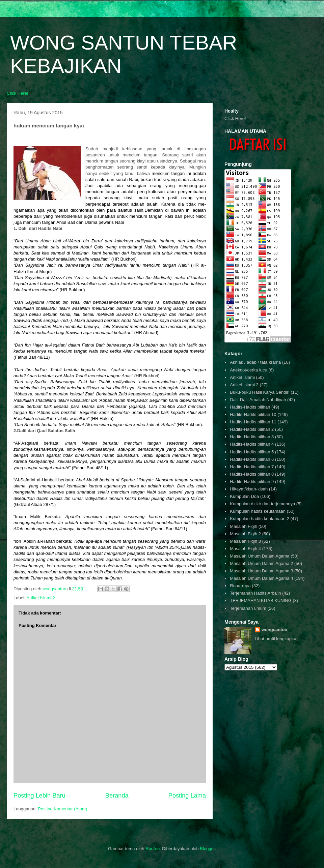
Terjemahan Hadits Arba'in (255, 593)
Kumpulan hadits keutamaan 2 (260, 519)
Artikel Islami (242, 377)
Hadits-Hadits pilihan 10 (253, 414)
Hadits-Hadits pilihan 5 (252, 452)
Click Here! (18, 93)
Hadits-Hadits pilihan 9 (252, 482)
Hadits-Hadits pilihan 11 (253, 422)
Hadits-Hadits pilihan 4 (252, 444)
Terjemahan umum (248, 608)
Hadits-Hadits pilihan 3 (252, 437)
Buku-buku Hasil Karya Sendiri (260, 392)
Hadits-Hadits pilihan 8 (252, 474)
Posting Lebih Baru (39, 796)
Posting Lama (187, 796)
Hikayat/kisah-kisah (249, 489)
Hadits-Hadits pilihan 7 (252, 467)
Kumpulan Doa (244, 496)
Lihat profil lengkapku (276, 639)
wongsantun (275, 630)
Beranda (117, 796)
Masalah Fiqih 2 (245, 534)
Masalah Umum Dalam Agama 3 (261, 571)
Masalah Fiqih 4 (245, 549)
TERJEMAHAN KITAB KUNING (261, 601)
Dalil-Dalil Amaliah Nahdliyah (258, 400)
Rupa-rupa (240, 586)
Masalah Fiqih (244, 526)
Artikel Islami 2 (41, 598)
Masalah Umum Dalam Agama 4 (261, 578)
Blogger (207, 849)
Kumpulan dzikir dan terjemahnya (262, 504)
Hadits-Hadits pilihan (250, 407)
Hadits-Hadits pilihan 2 (252, 429)
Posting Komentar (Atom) (62, 809)
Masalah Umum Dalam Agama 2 (261, 563)
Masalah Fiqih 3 (245, 541)
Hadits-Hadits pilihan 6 (252, 459)
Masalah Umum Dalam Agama (260, 556)
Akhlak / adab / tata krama (255, 362)
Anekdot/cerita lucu (249, 370)
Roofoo (153, 849)
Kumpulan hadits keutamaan (258, 511)
